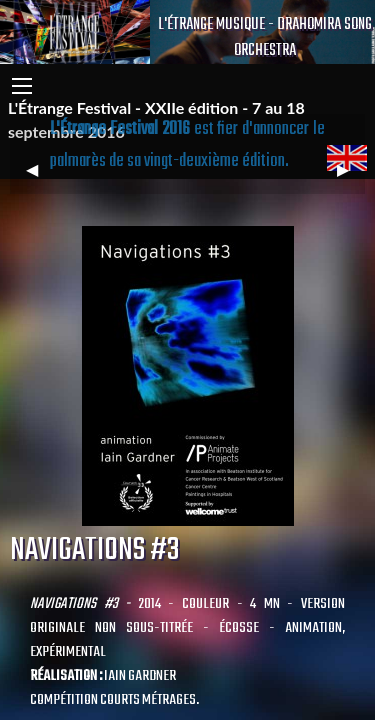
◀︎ (40, 177)
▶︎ (351, 177)
